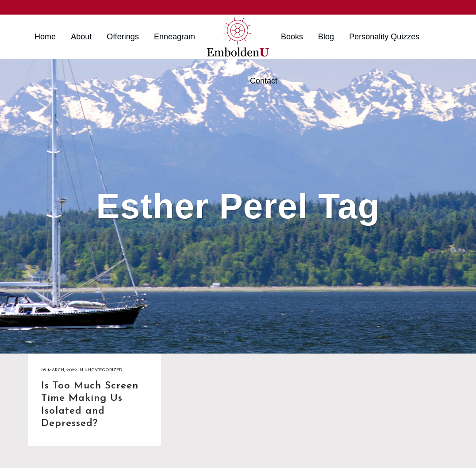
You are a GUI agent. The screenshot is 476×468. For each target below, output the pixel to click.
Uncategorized (103, 370)
